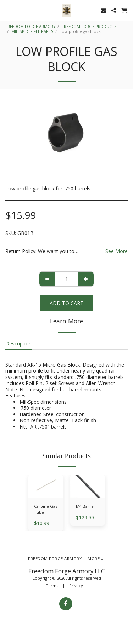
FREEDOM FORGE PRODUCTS (89, 26)
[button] (8, 10)
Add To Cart (66, 303)
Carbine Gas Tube (46, 509)
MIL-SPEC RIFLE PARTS (32, 31)
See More (117, 251)
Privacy (76, 585)
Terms (52, 585)
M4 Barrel (85, 506)
